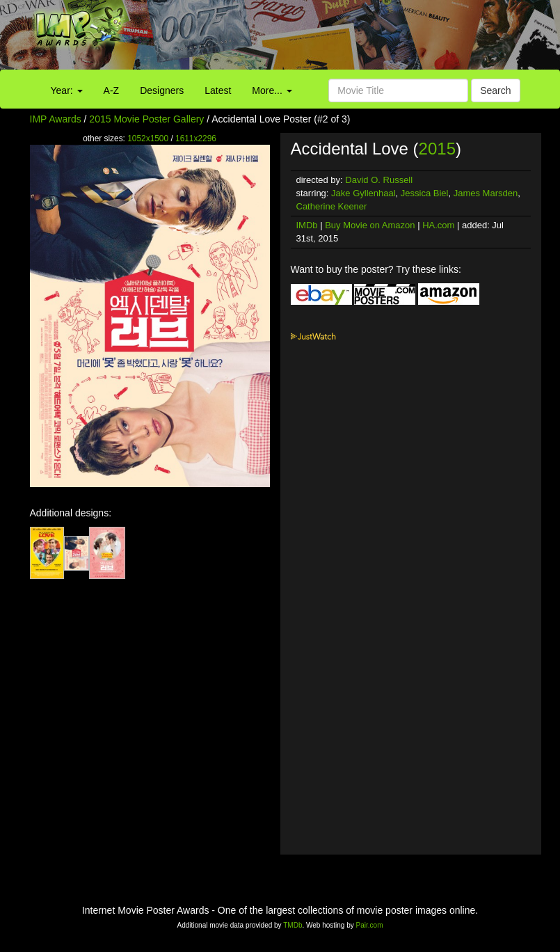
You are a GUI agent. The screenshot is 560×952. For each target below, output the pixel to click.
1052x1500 (148, 138)
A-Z (112, 90)
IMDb (307, 225)
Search (495, 90)
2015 (437, 149)
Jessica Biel (425, 193)
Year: (67, 90)
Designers (162, 90)
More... (272, 90)
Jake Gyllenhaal (363, 193)
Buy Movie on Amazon (370, 225)
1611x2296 (196, 138)
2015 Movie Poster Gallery (146, 119)
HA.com (438, 225)
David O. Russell (379, 180)
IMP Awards (56, 119)
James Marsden (486, 193)
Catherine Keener (332, 206)
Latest (218, 90)
